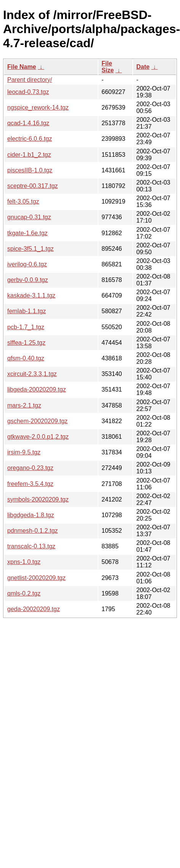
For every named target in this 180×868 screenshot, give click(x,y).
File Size (108, 67)
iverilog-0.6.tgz (27, 264)
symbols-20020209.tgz (38, 499)
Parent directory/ (30, 80)
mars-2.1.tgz (24, 405)
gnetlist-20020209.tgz (36, 578)
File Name (22, 67)
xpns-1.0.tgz (24, 562)
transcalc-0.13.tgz (31, 546)
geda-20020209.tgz (34, 609)
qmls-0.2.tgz (24, 593)
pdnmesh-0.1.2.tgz (33, 531)
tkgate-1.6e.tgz (27, 233)
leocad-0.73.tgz (28, 92)
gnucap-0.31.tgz (29, 217)
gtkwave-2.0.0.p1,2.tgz (38, 437)
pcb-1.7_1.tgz (26, 327)
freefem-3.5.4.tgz (30, 484)
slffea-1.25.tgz (26, 343)
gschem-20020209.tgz (37, 421)
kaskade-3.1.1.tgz (31, 295)
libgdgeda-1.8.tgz (31, 515)
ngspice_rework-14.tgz (38, 108)
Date (143, 67)
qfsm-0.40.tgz (26, 358)
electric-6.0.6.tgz (30, 139)
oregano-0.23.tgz (30, 468)
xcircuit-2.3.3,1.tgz (32, 374)
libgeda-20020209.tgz (37, 389)
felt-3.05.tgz (23, 201)
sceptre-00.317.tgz (33, 186)
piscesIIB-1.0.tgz (30, 170)
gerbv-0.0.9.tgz (28, 280)
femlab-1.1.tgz (27, 311)
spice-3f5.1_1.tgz (31, 249)
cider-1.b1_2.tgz (29, 155)
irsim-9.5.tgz (24, 452)
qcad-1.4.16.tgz (28, 123)
